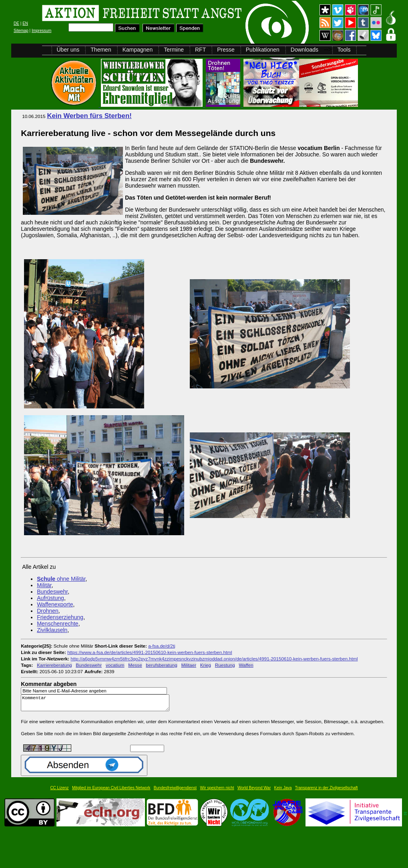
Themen (101, 50)
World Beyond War (254, 791)
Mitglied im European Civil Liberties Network (111, 791)
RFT (200, 50)
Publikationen (263, 50)
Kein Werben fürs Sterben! (89, 116)
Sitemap (21, 31)
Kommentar (97, 705)
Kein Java (283, 791)
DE (16, 23)
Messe (135, 665)
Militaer (189, 665)
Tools (344, 50)
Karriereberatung (54, 665)
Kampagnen (138, 50)
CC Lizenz (59, 791)
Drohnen (48, 611)
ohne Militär (61, 579)
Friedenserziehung (60, 617)
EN (25, 23)
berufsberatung (161, 665)
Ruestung (225, 665)
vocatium (115, 665)
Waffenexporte (55, 604)
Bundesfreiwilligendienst (175, 791)
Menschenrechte (58, 624)
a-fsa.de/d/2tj (162, 646)
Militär (44, 585)
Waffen (246, 665)
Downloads (304, 50)
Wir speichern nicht (217, 791)
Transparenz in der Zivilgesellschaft (327, 791)
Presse (226, 50)
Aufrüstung (50, 598)
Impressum (41, 31)
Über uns (68, 50)
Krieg (206, 665)
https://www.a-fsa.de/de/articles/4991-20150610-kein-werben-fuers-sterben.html (150, 652)
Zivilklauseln (52, 630)
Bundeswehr (52, 592)
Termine (174, 50)
